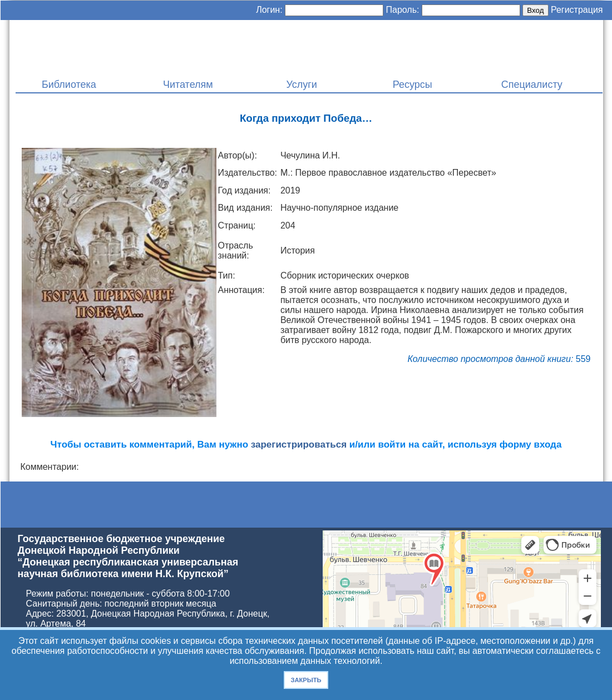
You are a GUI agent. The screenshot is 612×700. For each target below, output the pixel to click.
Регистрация (577, 10)
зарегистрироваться (299, 445)
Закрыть (306, 680)
